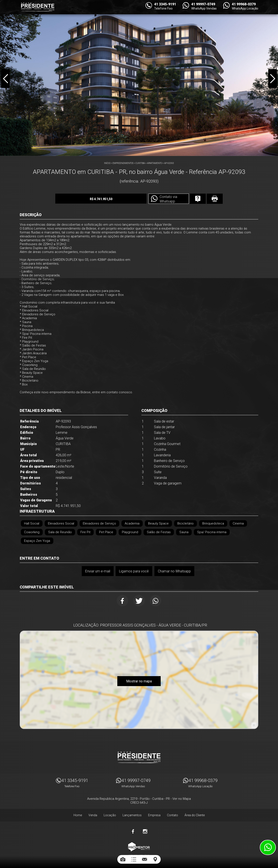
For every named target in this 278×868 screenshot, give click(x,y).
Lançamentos (132, 814)
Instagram (145, 831)
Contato (173, 814)
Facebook (122, 601)
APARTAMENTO (155, 163)
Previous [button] (6, 79)
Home (78, 814)
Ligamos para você (134, 571)
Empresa (154, 814)
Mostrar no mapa (139, 682)
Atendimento (268, 847)
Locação (110, 814)
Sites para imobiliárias (139, 854)
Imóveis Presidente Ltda (139, 756)
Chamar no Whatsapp (174, 571)
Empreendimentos (123, 163)
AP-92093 (169, 163)
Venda (93, 814)
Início (107, 163)
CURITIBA (140, 163)
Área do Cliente (195, 814)
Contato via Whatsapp (164, 199)
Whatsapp (156, 601)
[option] (139, 78)
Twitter (139, 601)
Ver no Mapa (182, 798)
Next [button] (272, 79)
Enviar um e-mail (97, 571)
